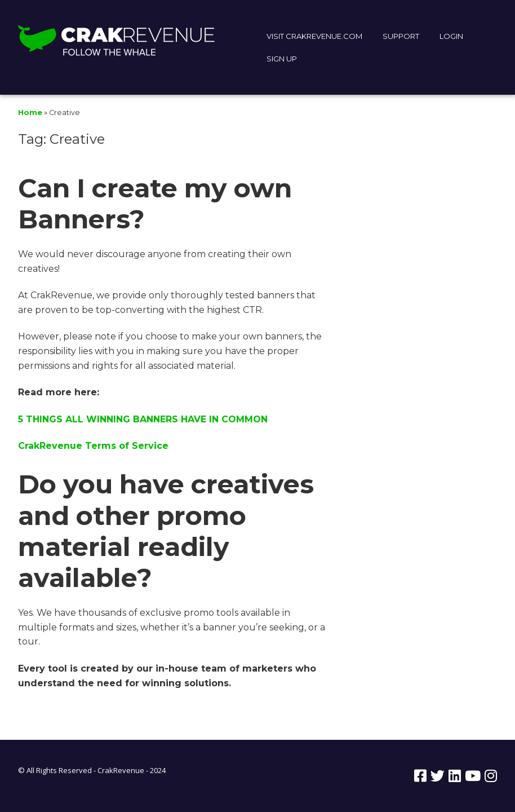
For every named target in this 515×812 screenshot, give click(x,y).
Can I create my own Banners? (155, 204)
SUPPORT (401, 36)
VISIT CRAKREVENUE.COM (314, 36)
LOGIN (451, 36)
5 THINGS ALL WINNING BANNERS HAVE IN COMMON (143, 419)
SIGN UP (282, 59)
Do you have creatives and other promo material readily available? (166, 531)
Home (30, 112)
